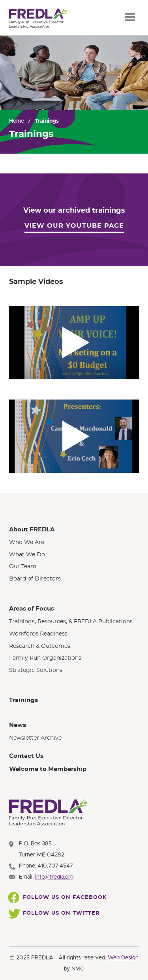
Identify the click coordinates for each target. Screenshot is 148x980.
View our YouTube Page (74, 226)
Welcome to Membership (48, 769)
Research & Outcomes (40, 646)
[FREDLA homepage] (39, 18)
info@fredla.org (54, 877)
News (18, 725)
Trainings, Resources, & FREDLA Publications (71, 622)
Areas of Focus (32, 609)
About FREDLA (32, 530)
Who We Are (27, 542)
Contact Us (26, 756)
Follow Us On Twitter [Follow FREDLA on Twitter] (54, 913)
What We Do (27, 555)
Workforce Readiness (38, 634)
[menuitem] (74, 554)
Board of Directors (35, 579)
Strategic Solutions (36, 670)
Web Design (123, 958)
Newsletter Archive (35, 738)
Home (17, 121)
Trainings (23, 700)
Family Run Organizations (45, 658)
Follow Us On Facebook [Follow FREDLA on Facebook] (58, 898)
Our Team (23, 567)
